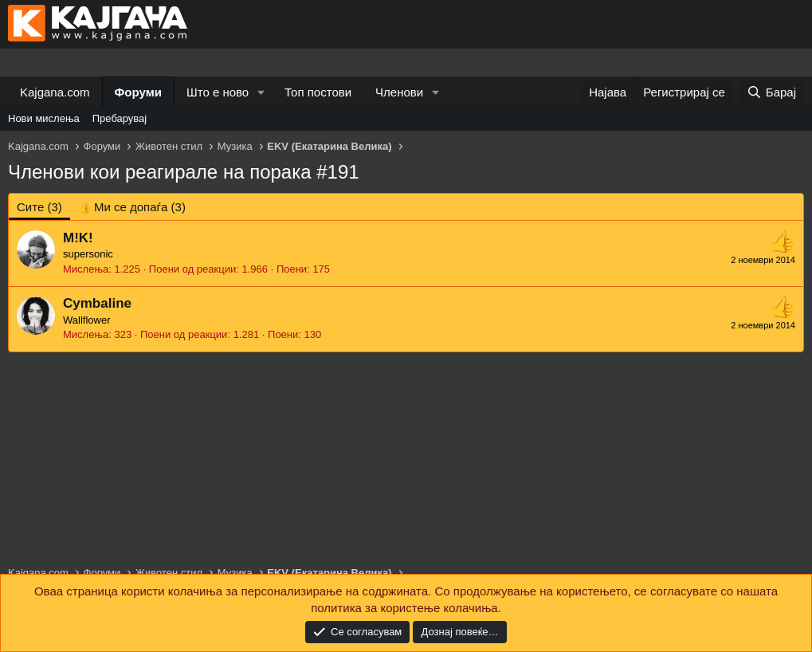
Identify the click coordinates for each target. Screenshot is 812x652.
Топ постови (318, 92)
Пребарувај (120, 118)
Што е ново (218, 92)
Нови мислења (44, 118)
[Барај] (771, 92)
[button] (261, 92)
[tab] (132, 207)
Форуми (138, 92)
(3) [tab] (39, 207)
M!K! (78, 238)
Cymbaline (97, 303)
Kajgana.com (55, 92)
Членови (399, 92)
